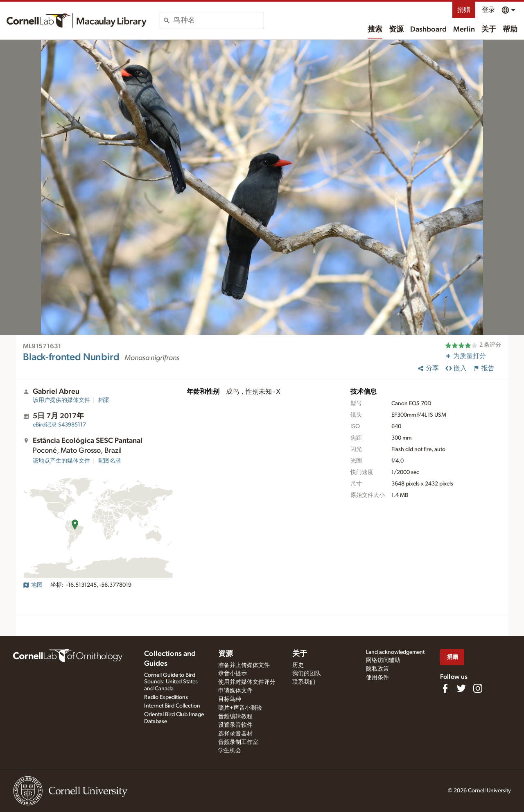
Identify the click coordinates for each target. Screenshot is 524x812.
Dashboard (428, 29)
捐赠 (464, 10)
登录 (488, 10)
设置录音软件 (235, 725)
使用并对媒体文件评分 (247, 682)
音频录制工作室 (238, 742)
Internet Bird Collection (172, 706)
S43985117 (59, 425)
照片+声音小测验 (240, 708)
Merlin (464, 29)
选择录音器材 (235, 734)
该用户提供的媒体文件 (61, 400)
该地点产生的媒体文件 (61, 461)
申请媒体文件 (235, 691)
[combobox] (218, 20)
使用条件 (377, 678)
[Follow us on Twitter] (461, 688)
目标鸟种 (230, 699)
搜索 (375, 29)
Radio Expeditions (166, 697)
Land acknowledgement (395, 652)
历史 (298, 665)
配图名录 (110, 461)
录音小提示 (233, 674)
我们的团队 (307, 674)
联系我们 (304, 682)
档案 (104, 400)
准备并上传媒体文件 (244, 665)
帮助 (510, 29)
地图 (33, 585)
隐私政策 (377, 669)
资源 (396, 29)
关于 (489, 29)
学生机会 (230, 751)
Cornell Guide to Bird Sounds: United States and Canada (171, 682)
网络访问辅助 (383, 660)
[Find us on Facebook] (445, 688)
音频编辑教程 (235, 717)
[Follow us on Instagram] (478, 688)
